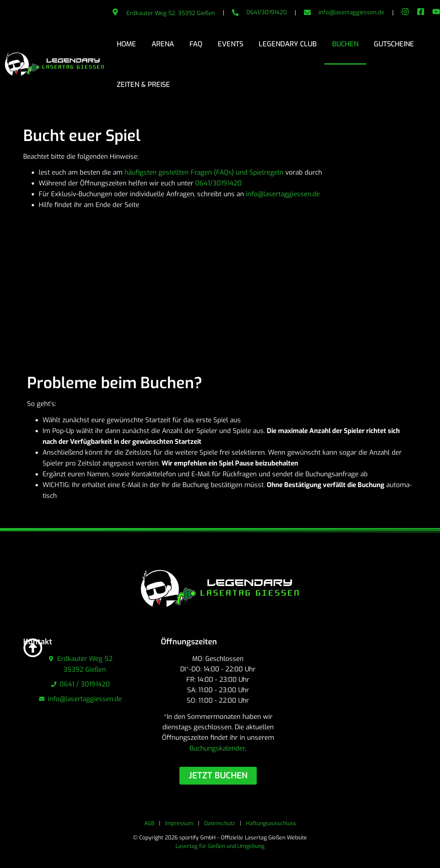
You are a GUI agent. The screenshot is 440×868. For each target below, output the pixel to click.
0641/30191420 (267, 12)
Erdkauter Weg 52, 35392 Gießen (171, 13)
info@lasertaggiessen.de (351, 12)
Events (230, 44)
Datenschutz (220, 823)
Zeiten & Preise (143, 85)
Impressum (179, 823)
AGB (149, 823)
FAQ (196, 44)
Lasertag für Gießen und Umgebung (220, 846)
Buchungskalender (217, 748)
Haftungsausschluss (271, 823)
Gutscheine (394, 44)
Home (126, 44)
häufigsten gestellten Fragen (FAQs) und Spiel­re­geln (204, 172)
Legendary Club (288, 44)
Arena (163, 44)
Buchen (345, 44)
